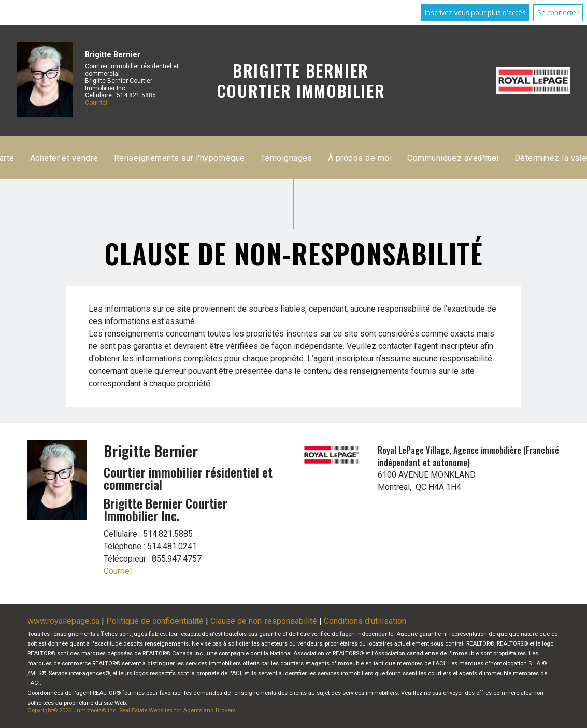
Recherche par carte (304, 158)
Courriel (96, 103)
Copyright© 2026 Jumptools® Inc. (73, 711)
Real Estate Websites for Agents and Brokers (177, 711)
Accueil (175, 158)
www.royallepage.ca (63, 621)
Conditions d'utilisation (365, 621)
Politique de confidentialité (155, 621)
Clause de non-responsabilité (264, 621)
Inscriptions (227, 158)
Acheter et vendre (392, 158)
